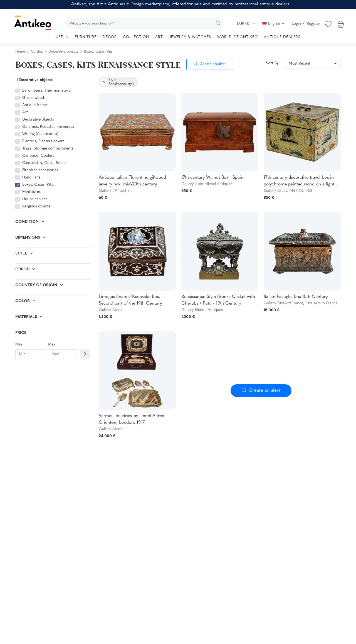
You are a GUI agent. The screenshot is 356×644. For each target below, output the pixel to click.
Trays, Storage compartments (48, 149)
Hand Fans (31, 177)
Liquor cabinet (35, 199)
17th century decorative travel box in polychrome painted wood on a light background (299, 182)
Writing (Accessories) (40, 134)
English (274, 24)
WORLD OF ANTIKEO (238, 37)
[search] (144, 24)
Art (25, 112)
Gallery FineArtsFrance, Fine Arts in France (301, 303)
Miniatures (31, 192)
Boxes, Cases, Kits (38, 185)
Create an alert (210, 64)
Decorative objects (34, 80)
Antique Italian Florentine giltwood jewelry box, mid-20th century (132, 181)
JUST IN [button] (61, 37)
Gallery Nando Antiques (202, 310)
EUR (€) (246, 24)
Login (296, 24)
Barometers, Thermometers (46, 91)
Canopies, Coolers (38, 156)
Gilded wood (34, 98)
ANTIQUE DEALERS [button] (282, 37)
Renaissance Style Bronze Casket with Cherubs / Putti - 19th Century (218, 300)
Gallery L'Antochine (116, 191)
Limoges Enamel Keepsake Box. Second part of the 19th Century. (131, 300)
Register (314, 24)
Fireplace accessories (40, 170)
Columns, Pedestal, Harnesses (48, 127)
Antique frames (35, 105)
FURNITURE (86, 37)
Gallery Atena (111, 310)
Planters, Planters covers (43, 141)
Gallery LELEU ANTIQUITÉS (288, 191)
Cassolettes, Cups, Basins (44, 163)
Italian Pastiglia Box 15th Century (296, 297)
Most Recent (300, 64)
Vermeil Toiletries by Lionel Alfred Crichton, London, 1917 (132, 419)
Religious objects (36, 206)
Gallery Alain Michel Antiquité (207, 184)
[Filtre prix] (85, 354)
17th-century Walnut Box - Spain (212, 178)
